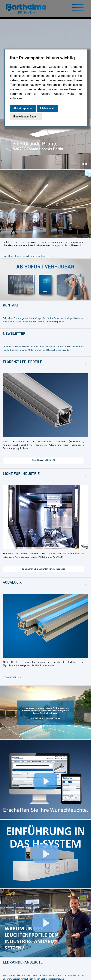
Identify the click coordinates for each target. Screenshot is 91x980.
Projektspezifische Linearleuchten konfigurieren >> (28, 256)
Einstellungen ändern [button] (26, 117)
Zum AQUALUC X (13, 678)
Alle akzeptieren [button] (23, 108)
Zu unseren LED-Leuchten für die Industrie (43, 569)
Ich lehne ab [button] (47, 108)
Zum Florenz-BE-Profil (43, 461)
